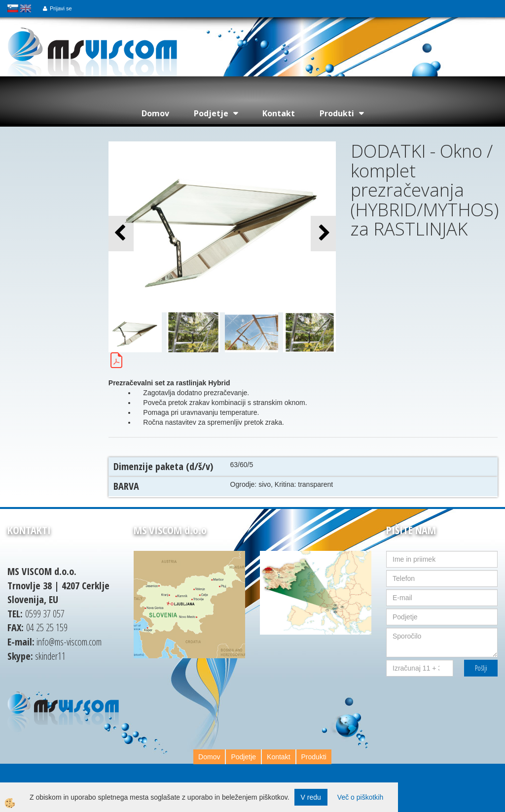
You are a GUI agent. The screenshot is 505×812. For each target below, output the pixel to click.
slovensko (13, 8)
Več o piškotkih (360, 797)
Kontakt (279, 113)
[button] (323, 233)
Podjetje (211, 113)
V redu (311, 797)
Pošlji (481, 668)
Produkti (337, 113)
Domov (155, 113)
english (26, 8)
